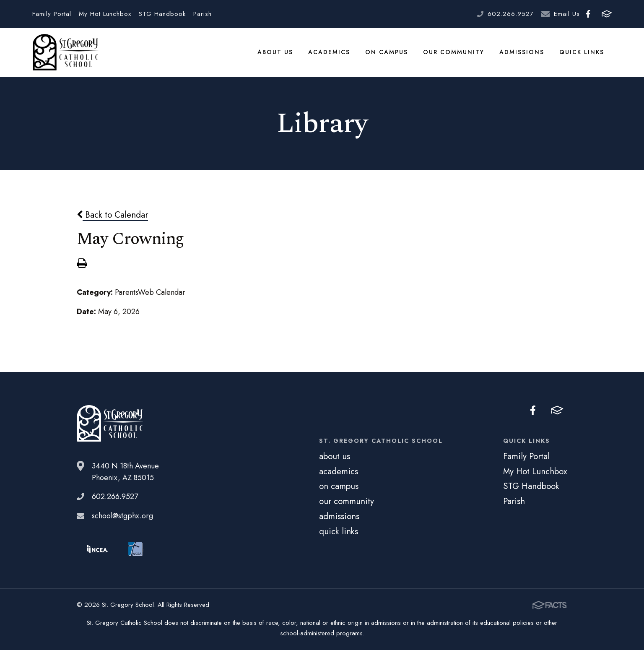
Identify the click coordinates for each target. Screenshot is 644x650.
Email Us (567, 14)
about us (275, 52)
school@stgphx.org (122, 516)
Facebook (588, 14)
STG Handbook (162, 14)
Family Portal (52, 14)
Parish (203, 14)
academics (329, 52)
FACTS (607, 14)
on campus (387, 52)
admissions (522, 52)
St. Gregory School (65, 52)
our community (454, 52)
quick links (582, 52)
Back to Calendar (112, 215)
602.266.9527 (511, 14)
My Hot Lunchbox (105, 14)
